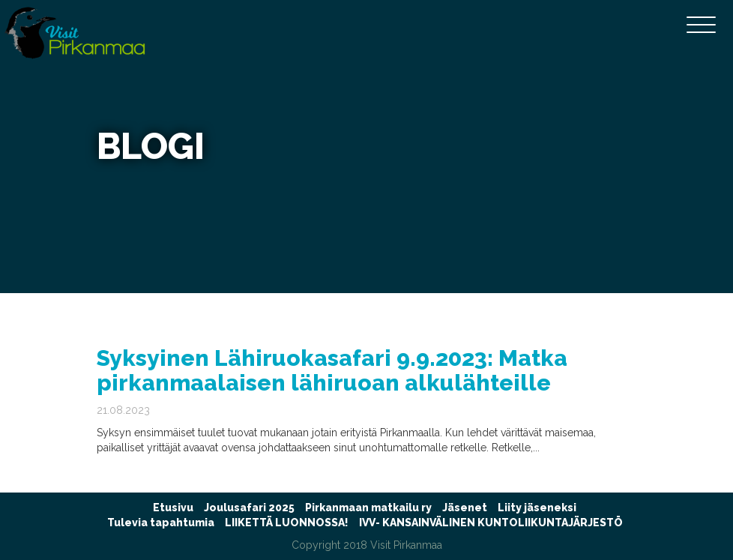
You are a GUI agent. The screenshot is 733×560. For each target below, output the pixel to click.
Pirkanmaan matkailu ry (368, 508)
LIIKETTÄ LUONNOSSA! (287, 523)
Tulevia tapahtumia (161, 523)
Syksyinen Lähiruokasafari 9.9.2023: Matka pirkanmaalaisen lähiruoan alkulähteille (332, 370)
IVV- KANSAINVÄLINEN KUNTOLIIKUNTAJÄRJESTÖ (491, 523)
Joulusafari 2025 (249, 508)
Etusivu (173, 508)
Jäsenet (465, 508)
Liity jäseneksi (537, 508)
